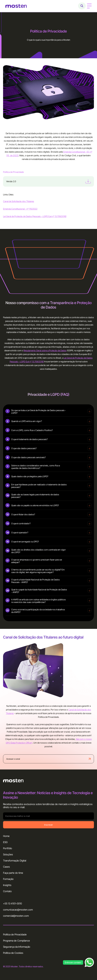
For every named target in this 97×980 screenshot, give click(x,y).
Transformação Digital (15, 861)
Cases (6, 867)
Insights (7, 885)
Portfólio (8, 848)
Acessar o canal (48, 759)
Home (6, 836)
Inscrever (48, 825)
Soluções (8, 854)
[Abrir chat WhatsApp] (89, 962)
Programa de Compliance (16, 941)
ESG (5, 842)
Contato (7, 891)
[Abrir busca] (82, 6)
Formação (8, 879)
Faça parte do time (13, 873)
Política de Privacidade (15, 934)
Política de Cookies (13, 953)
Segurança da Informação (17, 947)
